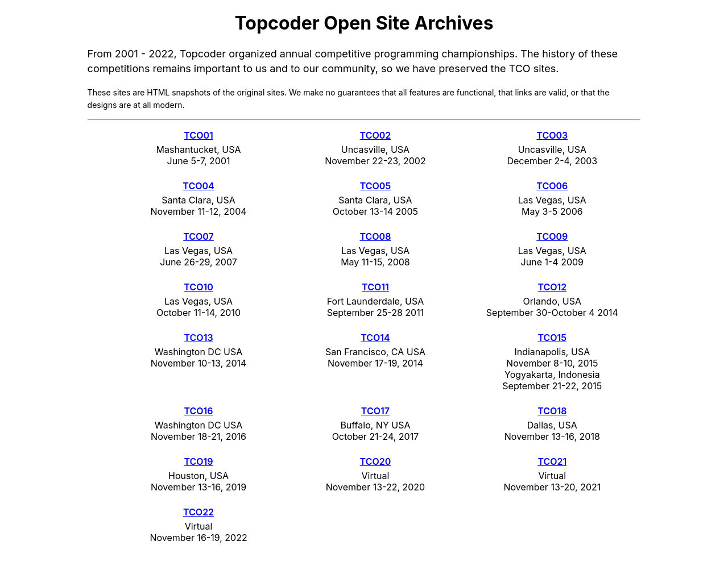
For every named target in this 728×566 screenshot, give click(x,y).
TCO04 (198, 186)
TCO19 (198, 461)
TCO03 (552, 135)
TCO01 (198, 135)
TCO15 (552, 338)
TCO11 (375, 287)
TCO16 (198, 411)
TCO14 (375, 338)
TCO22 (198, 512)
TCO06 (552, 186)
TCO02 (376, 135)
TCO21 (552, 461)
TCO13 (198, 338)
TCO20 (376, 461)
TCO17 (375, 411)
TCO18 (552, 411)
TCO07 (198, 236)
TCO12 (552, 287)
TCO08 (375, 236)
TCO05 (376, 186)
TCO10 (198, 287)
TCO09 (552, 236)
